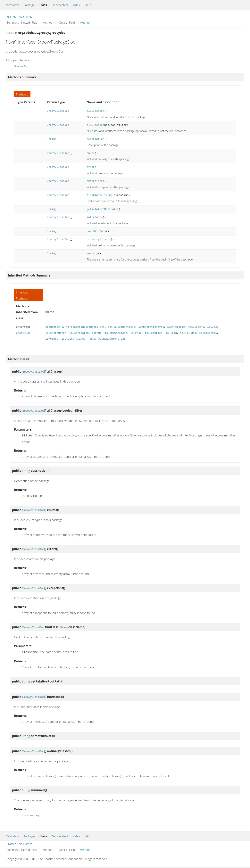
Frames (11, 17)
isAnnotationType (151, 327)
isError (136, 333)
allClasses (95, 111)
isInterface (208, 333)
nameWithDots (96, 231)
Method (48, 23)
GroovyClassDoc (58, 111)
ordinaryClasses (99, 239)
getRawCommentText (121, 327)
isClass (213, 327)
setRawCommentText (112, 339)
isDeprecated (79, 333)
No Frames (25, 17)
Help (88, 5)
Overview (12, 5)
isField (171, 333)
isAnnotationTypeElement (186, 327)
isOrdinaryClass (73, 339)
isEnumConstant (116, 333)
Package (29, 5)
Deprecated (60, 5)
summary (92, 253)
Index (76, 5)
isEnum (97, 333)
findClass (94, 195)
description (96, 139)
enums (91, 153)
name (92, 339)
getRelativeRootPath (102, 209)
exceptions (95, 181)
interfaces (95, 217)
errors (92, 167)
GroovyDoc (21, 66)
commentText (54, 327)
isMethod (52, 339)
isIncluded (188, 333)
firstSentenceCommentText (85, 327)
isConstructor (56, 333)
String (52, 139)
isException (154, 333)
